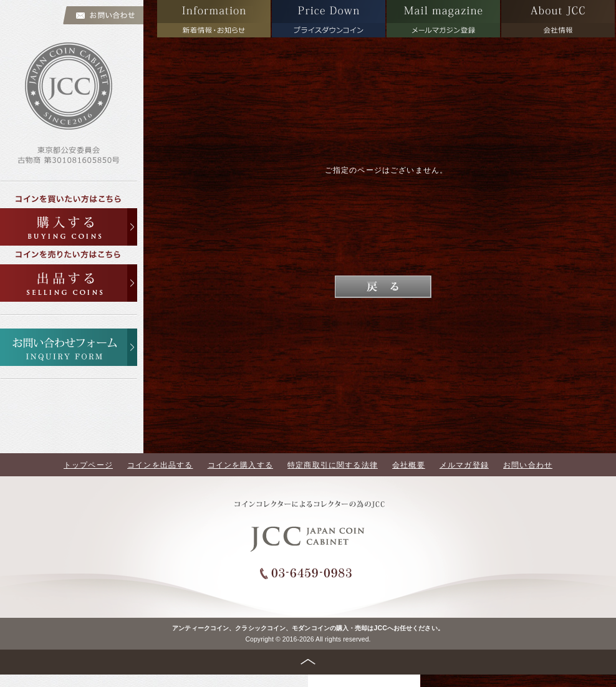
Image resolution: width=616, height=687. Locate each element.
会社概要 (409, 465)
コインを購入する (240, 465)
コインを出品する (160, 465)
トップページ (88, 465)
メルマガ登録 (464, 465)
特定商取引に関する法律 (333, 465)
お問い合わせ (528, 465)
